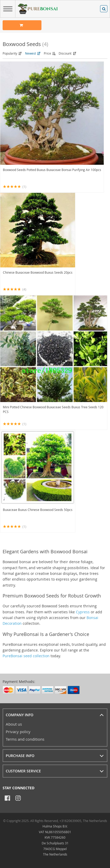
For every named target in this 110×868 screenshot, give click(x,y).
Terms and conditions (25, 739)
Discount (68, 53)
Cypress (83, 612)
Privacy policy (18, 732)
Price (50, 53)
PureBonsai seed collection (26, 656)
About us (14, 724)
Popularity (13, 53)
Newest (33, 53)
